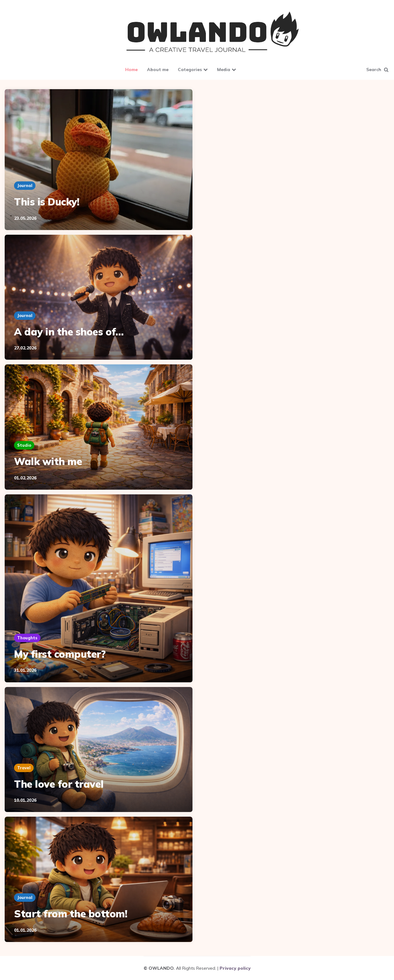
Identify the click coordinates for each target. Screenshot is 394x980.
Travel (24, 768)
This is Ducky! (47, 202)
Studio (24, 445)
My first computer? (60, 654)
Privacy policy (235, 968)
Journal (25, 185)
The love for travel (59, 784)
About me (158, 70)
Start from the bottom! (71, 914)
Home (131, 70)
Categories (190, 70)
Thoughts (27, 638)
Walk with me (48, 461)
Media (224, 70)
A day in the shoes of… (69, 332)
